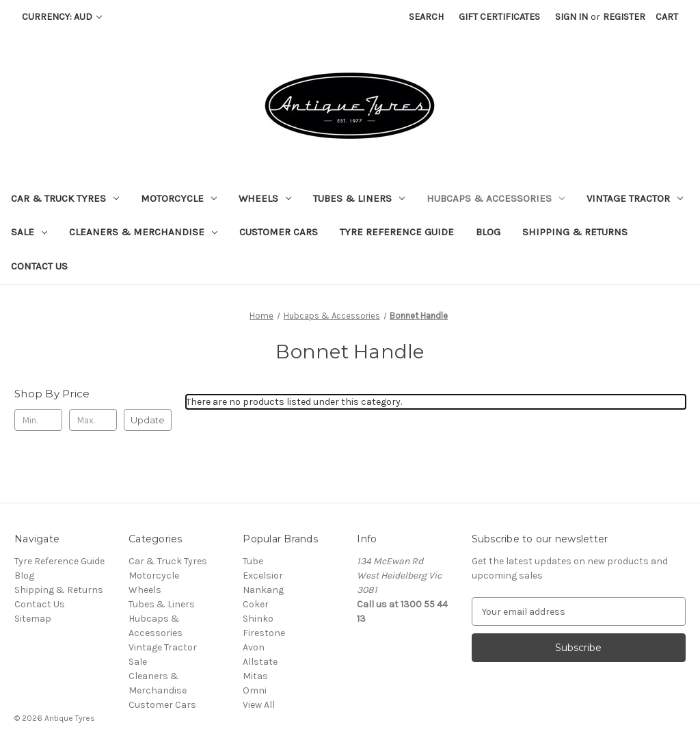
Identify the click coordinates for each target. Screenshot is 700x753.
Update (148, 420)
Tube (253, 561)
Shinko (258, 619)
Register (624, 17)
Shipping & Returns (575, 232)
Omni (255, 690)
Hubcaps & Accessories (496, 198)
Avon (254, 647)
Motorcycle (179, 198)
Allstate (260, 662)
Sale (29, 232)
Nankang (263, 590)
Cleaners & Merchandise (143, 232)
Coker (256, 604)
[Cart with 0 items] (667, 17)
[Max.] (93, 420)
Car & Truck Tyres (65, 198)
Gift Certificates (499, 17)
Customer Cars (279, 232)
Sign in (571, 17)
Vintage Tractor (635, 198)
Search (426, 17)
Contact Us (39, 266)
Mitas (255, 676)
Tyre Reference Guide (397, 232)
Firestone (264, 633)
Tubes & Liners (359, 198)
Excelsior (263, 576)
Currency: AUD (62, 17)
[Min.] (38, 420)
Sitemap (33, 619)
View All (259, 705)
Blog (488, 232)
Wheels (265, 198)
